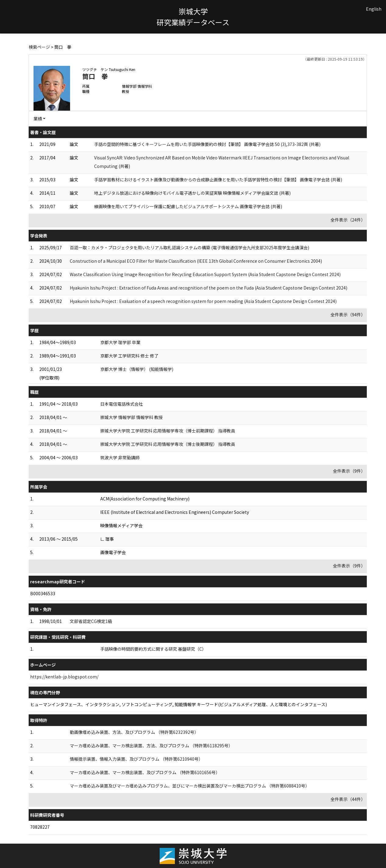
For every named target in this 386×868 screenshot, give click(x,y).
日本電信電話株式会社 (122, 404)
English (374, 9)
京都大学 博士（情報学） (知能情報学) (137, 369)
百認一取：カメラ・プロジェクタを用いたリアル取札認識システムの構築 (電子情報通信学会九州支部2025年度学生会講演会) (189, 247)
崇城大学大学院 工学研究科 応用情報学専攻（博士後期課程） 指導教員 (168, 444)
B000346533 (43, 593)
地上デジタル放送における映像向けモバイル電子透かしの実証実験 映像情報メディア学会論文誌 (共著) (192, 193)
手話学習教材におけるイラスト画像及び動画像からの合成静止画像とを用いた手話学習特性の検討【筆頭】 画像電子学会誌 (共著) (218, 180)
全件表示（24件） (348, 220)
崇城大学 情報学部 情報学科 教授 (131, 417)
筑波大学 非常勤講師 (120, 457)
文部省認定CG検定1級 (91, 621)
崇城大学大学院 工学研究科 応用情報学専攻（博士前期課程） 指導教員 (168, 431)
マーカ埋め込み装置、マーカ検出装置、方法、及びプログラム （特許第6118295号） (151, 745)
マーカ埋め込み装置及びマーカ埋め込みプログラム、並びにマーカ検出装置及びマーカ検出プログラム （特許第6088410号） (190, 786)
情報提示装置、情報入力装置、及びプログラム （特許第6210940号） (136, 759)
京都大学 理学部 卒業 (120, 342)
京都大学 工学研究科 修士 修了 (129, 356)
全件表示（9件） (349, 471)
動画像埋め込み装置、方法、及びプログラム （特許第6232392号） (134, 732)
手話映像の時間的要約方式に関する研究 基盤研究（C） (153, 649)
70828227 (40, 827)
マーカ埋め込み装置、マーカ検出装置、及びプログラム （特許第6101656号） (145, 772)
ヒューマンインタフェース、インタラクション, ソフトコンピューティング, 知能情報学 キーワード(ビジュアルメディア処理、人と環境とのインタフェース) (179, 704)
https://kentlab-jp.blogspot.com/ (64, 677)
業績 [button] (38, 119)
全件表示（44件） (348, 799)
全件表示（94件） (348, 315)
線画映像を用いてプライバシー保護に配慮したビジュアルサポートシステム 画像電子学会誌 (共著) (188, 206)
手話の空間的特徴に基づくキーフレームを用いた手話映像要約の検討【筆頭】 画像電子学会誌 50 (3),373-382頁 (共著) (207, 144)
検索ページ (39, 47)
